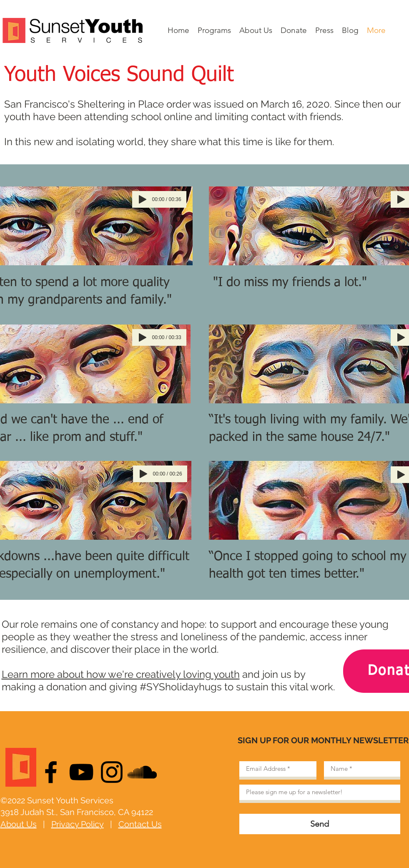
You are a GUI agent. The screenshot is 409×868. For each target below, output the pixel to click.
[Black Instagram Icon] (112, 772)
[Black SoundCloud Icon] (142, 772)
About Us (19, 824)
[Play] (143, 199)
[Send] (320, 824)
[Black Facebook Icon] (51, 772)
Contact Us (140, 824)
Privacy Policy (78, 824)
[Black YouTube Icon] (81, 772)
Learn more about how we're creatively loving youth (121, 674)
